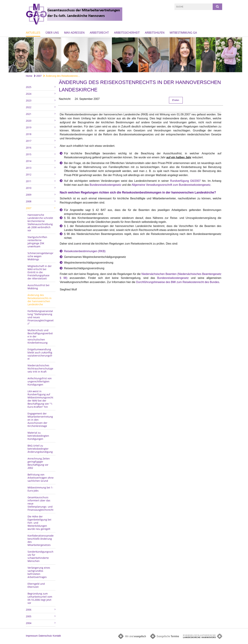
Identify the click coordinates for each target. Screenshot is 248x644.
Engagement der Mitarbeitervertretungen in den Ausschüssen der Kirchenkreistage (40, 420)
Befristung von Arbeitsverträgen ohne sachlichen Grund (41, 478)
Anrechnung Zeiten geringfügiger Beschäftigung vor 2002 (39, 463)
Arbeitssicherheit (127, 33)
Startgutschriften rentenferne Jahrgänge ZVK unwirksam (37, 242)
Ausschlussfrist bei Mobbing (38, 287)
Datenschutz (45, 636)
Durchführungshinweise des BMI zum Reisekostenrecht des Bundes (178, 282)
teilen (176, 100)
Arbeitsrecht (99, 33)
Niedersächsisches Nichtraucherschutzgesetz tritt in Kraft (40, 368)
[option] (124, 55)
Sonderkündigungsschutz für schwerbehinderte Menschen (40, 556)
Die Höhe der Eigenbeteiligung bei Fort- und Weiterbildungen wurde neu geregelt (39, 523)
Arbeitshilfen (155, 33)
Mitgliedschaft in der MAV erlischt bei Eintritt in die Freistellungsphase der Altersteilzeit (40, 272)
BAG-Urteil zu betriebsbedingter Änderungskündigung (40, 449)
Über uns (52, 33)
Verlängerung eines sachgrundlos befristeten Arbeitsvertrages (39, 572)
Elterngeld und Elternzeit (36, 585)
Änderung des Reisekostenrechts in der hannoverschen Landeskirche (40, 300)
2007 (38, 76)
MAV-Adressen (74, 33)
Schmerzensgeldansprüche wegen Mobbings (40, 256)
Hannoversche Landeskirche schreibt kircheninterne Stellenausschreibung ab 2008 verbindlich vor (40, 223)
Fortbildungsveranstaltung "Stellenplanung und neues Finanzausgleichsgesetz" (41, 317)
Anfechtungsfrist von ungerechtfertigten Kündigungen (40, 381)
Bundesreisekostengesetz (105, 185)
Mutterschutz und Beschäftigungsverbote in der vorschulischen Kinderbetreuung (40, 336)
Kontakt (57, 636)
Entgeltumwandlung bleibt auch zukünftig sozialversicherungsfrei (40, 354)
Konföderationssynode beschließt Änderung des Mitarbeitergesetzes (41, 540)
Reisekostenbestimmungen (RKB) (85, 251)
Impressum (32, 636)
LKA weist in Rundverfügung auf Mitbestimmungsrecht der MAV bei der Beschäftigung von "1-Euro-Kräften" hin (40, 399)
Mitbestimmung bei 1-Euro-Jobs (40, 489)
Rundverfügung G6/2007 (185, 181)
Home (29, 76)
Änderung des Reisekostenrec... (62, 76)
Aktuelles (33, 33)
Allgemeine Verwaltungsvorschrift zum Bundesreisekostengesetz (171, 185)
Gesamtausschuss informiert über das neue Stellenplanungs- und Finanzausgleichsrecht (40, 504)
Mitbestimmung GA (183, 33)
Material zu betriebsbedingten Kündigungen (38, 436)
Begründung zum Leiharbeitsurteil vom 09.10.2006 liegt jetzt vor (40, 598)
